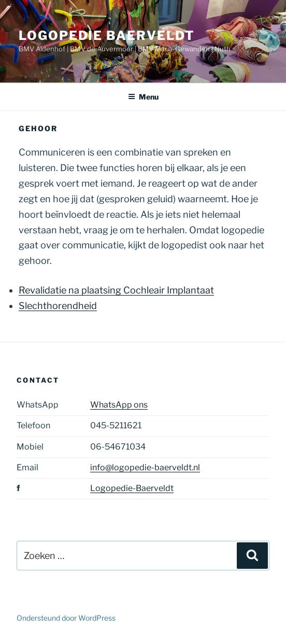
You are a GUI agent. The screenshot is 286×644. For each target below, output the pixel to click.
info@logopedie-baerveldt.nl (145, 467)
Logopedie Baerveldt (106, 36)
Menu (143, 97)
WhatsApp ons (119, 405)
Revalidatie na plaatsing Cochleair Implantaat (116, 290)
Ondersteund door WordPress (66, 618)
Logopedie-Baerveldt (132, 488)
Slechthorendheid (58, 306)
